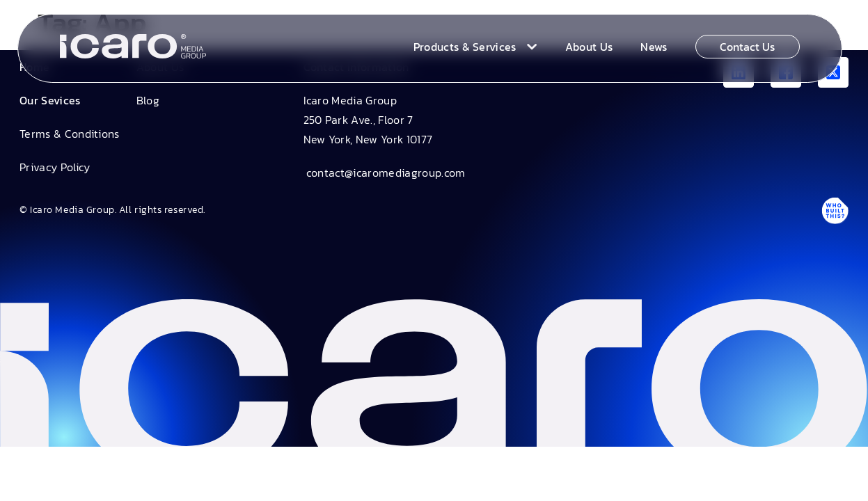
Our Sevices (50, 100)
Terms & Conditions (70, 134)
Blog (148, 100)
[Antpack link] (835, 210)
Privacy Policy (55, 167)
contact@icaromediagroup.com (385, 173)
